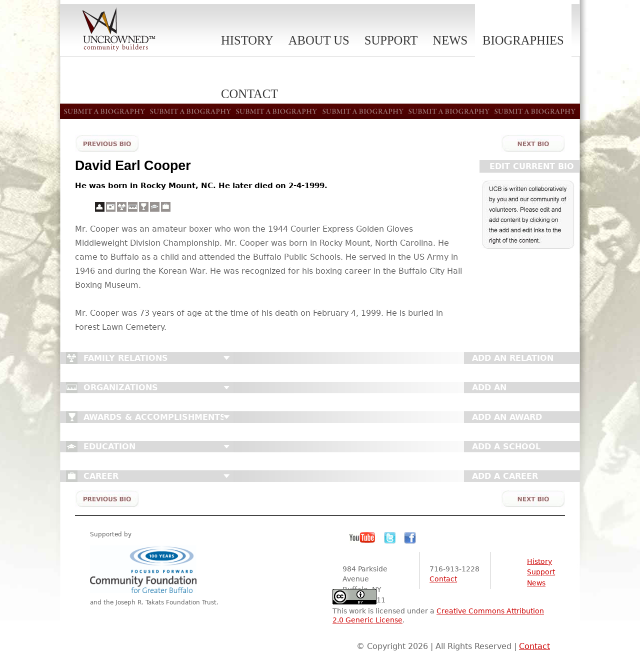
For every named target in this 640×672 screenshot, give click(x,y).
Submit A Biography (320, 111)
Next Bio (533, 143)
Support (391, 40)
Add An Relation (513, 358)
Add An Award (507, 417)
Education (109, 447)
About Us (319, 40)
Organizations (121, 388)
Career (101, 476)
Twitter (390, 538)
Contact (443, 579)
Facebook (410, 538)
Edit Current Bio (532, 166)
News (450, 40)
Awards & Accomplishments (155, 417)
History (247, 40)
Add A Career (505, 476)
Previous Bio (107, 143)
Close (226, 358)
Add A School (506, 447)
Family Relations (126, 358)
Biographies (523, 40)
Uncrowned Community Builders (119, 30)
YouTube (362, 538)
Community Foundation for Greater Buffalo (145, 569)
